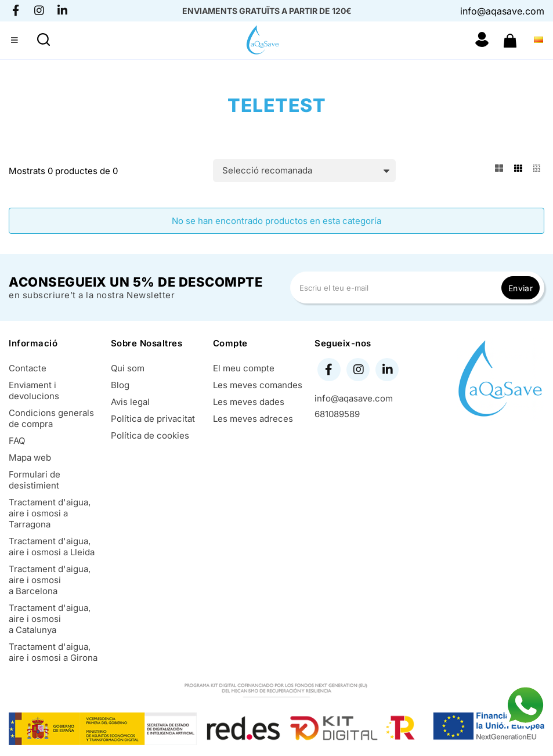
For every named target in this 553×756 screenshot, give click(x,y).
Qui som (128, 368)
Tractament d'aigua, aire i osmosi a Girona (53, 652)
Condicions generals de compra (51, 418)
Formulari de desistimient (35, 480)
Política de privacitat (153, 419)
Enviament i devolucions (34, 390)
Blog (120, 385)
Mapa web (30, 457)
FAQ (17, 441)
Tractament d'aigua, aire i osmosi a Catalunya (50, 619)
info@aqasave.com (502, 11)
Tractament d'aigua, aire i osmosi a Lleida (52, 547)
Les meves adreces (253, 419)
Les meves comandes (258, 385)
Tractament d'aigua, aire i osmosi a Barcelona (50, 580)
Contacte (28, 368)
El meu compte (244, 368)
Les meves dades (249, 402)
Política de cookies (150, 435)
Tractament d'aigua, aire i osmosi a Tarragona (50, 513)
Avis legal (130, 402)
